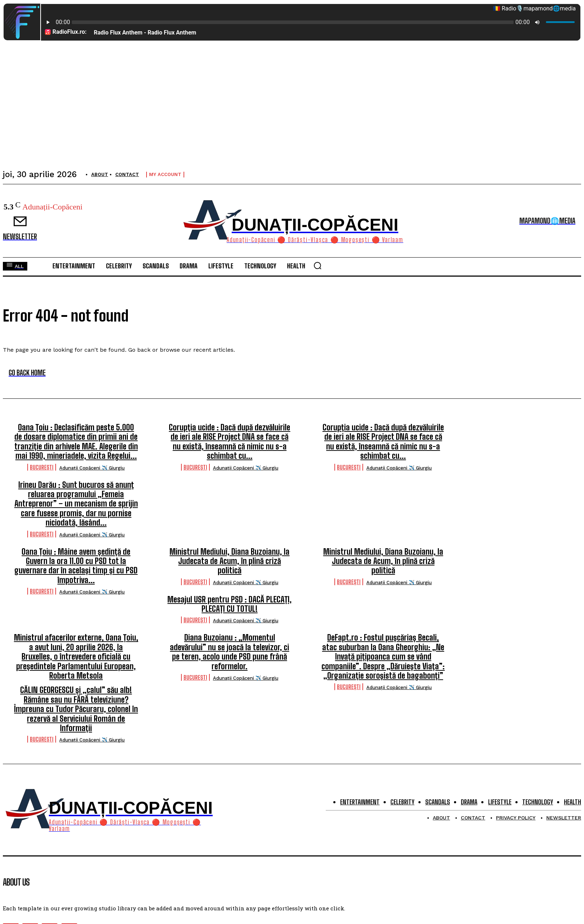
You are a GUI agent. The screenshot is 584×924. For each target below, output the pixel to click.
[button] (318, 265)
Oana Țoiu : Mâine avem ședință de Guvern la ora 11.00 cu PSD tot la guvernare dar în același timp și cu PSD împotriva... (76, 566)
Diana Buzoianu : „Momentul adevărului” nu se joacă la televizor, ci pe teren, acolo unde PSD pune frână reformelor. (230, 652)
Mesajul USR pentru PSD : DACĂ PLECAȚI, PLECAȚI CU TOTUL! (230, 604)
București (42, 467)
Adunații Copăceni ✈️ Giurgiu (92, 468)
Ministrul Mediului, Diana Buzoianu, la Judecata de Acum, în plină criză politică (230, 561)
